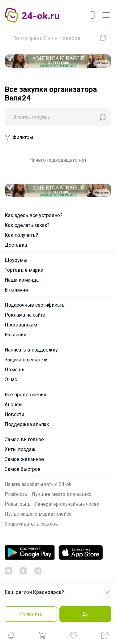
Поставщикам (21, 325)
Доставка (16, 245)
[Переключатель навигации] (106, 15)
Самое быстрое (23, 469)
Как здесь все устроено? (34, 215)
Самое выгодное (24, 439)
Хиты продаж (20, 449)
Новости (14, 414)
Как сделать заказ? (27, 225)
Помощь (15, 370)
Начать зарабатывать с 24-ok (38, 484)
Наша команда (22, 280)
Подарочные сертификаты (35, 305)
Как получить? (21, 235)
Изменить (31, 614)
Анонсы (14, 405)
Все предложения (25, 395)
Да (85, 614)
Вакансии (15, 335)
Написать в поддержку (31, 350)
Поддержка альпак (27, 424)
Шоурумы (16, 260)
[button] (11, 637)
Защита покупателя (27, 360)
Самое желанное (24, 459)
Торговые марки (24, 270)
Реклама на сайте (25, 315)
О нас (11, 380)
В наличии (16, 290)
